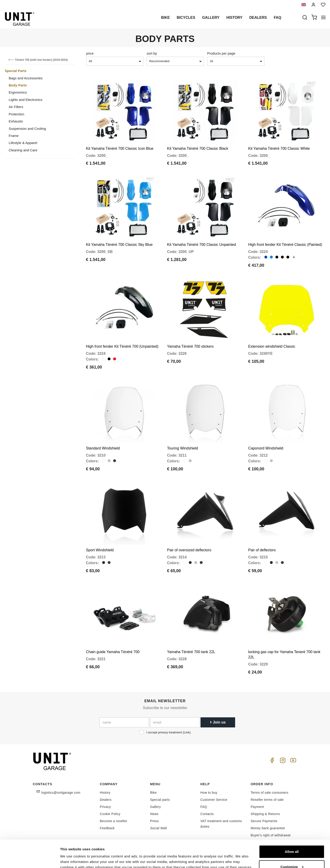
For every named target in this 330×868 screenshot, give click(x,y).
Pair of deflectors (262, 550)
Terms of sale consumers (270, 793)
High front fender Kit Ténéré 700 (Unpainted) (122, 346)
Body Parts (18, 85)
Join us (218, 722)
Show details (71, 859)
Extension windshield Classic (272, 346)
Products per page (221, 53)
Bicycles (186, 18)
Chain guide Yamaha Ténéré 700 (113, 652)
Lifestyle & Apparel (23, 143)
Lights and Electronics (26, 100)
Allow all (292, 831)
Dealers (258, 18)
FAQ (204, 807)
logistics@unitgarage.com (61, 793)
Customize (292, 846)
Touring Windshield (183, 448)
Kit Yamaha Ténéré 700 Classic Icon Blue (120, 148)
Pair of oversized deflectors (189, 550)
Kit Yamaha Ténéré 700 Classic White (279, 148)
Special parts (160, 800)
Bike (165, 18)
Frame (14, 136)
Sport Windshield (100, 550)
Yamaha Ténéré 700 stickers (190, 346)
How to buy (209, 793)
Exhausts (16, 121)
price (90, 53)
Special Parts (16, 71)
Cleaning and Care (23, 150)
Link (187, 732)
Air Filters (16, 107)
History (234, 18)
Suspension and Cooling (27, 129)
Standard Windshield (103, 448)
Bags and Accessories (26, 78)
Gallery (211, 18)
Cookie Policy (110, 814)
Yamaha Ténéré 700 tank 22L (191, 652)
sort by (152, 53)
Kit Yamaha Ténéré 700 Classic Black (198, 148)
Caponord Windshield (266, 448)
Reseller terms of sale (267, 800)
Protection (16, 114)
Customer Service (214, 800)
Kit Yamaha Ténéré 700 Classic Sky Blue (119, 245)
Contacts (207, 814)
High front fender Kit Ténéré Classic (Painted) (285, 245)
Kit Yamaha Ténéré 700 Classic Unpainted (202, 245)
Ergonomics (18, 92)
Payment (257, 807)
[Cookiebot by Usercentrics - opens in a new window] (30, 859)
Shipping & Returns (265, 814)
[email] (175, 722)
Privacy (106, 807)
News (154, 814)
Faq (277, 18)
